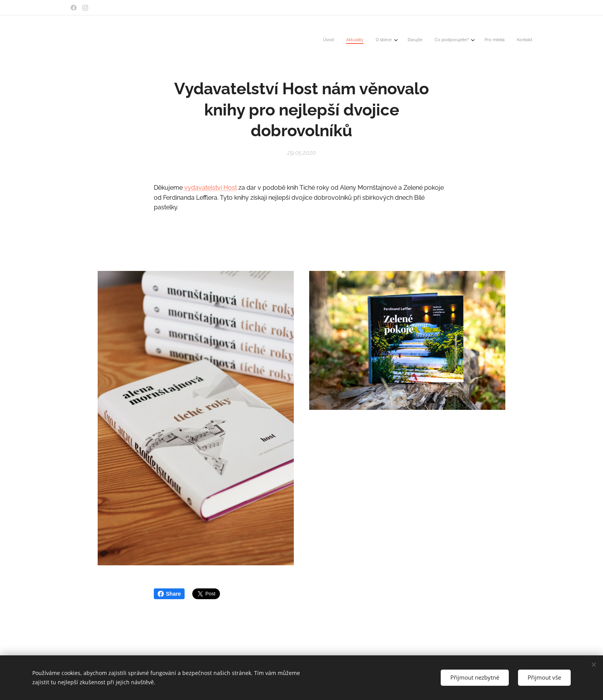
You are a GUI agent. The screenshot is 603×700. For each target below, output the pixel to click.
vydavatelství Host (211, 188)
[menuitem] (453, 40)
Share (169, 594)
